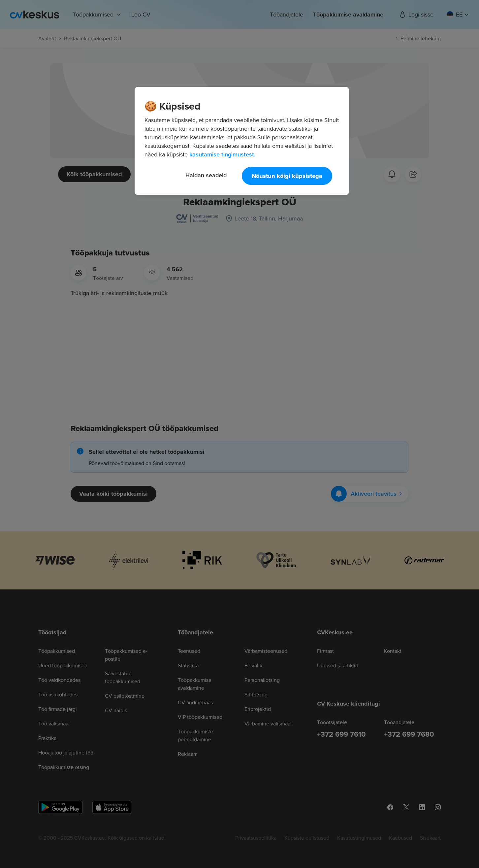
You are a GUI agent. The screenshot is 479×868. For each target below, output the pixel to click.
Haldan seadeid (206, 175)
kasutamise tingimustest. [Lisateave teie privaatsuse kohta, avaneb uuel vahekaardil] (222, 154)
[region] (242, 141)
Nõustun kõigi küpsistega (287, 176)
